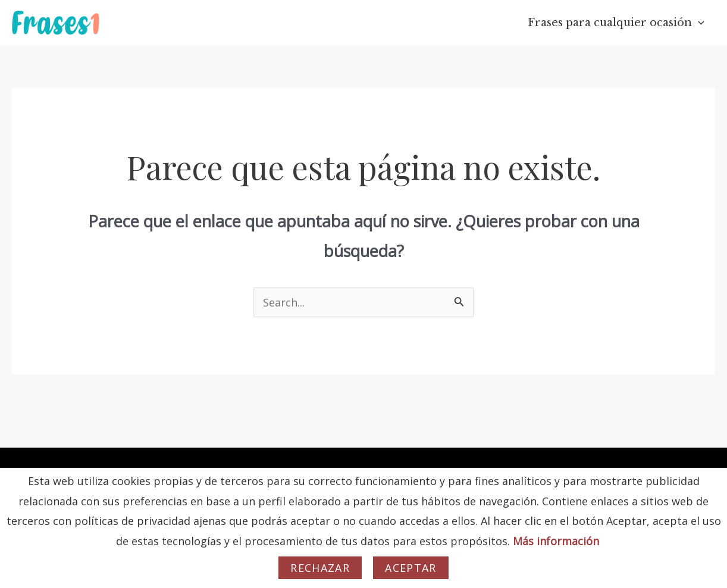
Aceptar (410, 568)
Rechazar (320, 568)
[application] (698, 23)
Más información (556, 541)
